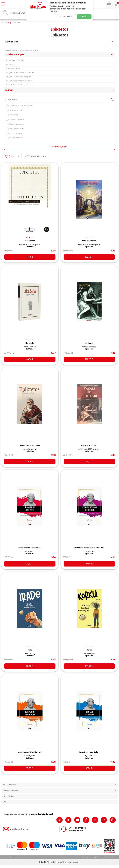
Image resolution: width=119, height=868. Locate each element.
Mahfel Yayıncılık (30, 449)
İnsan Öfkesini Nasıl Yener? (30, 548)
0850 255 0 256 (76, 830)
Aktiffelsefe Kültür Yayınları (20, 106)
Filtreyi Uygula (60, 147)
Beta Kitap (12, 115)
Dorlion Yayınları (15, 129)
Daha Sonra (67, 17)
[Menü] (3, 4)
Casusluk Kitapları (14, 68)
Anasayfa (5, 23)
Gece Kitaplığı (14, 133)
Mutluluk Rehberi (89, 241)
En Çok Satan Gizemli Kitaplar (19, 81)
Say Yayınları (30, 551)
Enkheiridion (30, 241)
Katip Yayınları (30, 347)
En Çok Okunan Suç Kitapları (19, 77)
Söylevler (89, 343)
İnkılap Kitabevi (15, 138)
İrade (30, 650)
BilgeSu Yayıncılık (15, 119)
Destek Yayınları (15, 124)
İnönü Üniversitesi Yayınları (89, 245)
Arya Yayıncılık (14, 110)
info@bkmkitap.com (20, 829)
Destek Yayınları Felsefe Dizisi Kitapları (22, 50)
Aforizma (10, 64)
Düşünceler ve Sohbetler (30, 445)
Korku (89, 650)
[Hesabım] (109, 4)
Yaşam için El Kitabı (89, 445)
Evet (84, 17)
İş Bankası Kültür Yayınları (30, 245)
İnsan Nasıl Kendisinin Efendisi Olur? (89, 548)
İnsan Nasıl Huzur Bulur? (89, 752)
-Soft (42, 862)
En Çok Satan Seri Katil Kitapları (20, 73)
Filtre (12, 156)
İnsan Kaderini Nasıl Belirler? (30, 752)
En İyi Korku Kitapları (15, 60)
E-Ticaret (50, 862)
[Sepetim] (116, 4)
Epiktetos (30, 247)
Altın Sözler (30, 343)
